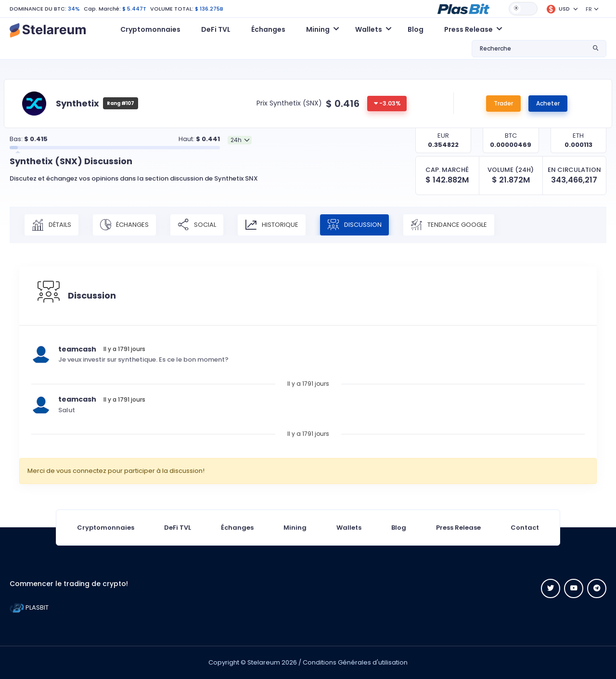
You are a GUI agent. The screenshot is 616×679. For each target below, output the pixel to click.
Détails (51, 225)
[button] (463, 8)
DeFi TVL (216, 29)
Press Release (458, 528)
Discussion (354, 225)
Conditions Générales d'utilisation (355, 662)
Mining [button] (318, 29)
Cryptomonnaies (150, 29)
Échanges (268, 29)
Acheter (548, 103)
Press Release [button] (468, 29)
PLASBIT (29, 607)
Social (197, 225)
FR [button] (589, 9)
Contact (525, 528)
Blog (416, 29)
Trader (503, 103)
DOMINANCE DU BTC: (38, 9)
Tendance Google (449, 225)
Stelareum (264, 662)
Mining (295, 528)
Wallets (349, 528)
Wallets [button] (369, 29)
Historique (272, 225)
